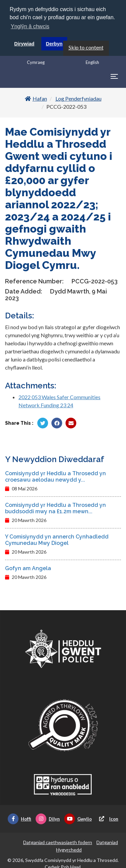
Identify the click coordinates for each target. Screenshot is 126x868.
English (92, 62)
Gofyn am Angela (28, 568)
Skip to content (86, 47)
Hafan (36, 98)
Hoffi (19, 819)
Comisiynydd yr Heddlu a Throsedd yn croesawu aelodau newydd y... (55, 477)
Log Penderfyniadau (78, 98)
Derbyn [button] (54, 44)
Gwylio (78, 819)
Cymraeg (36, 62)
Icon (107, 819)
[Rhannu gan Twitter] (43, 423)
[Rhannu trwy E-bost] (71, 423)
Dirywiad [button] (24, 44)
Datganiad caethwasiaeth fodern (58, 842)
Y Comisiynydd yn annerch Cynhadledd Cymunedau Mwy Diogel (57, 540)
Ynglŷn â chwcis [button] (30, 26)
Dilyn (48, 819)
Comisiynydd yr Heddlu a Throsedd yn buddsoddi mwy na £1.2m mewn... (55, 508)
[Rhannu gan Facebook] (57, 423)
